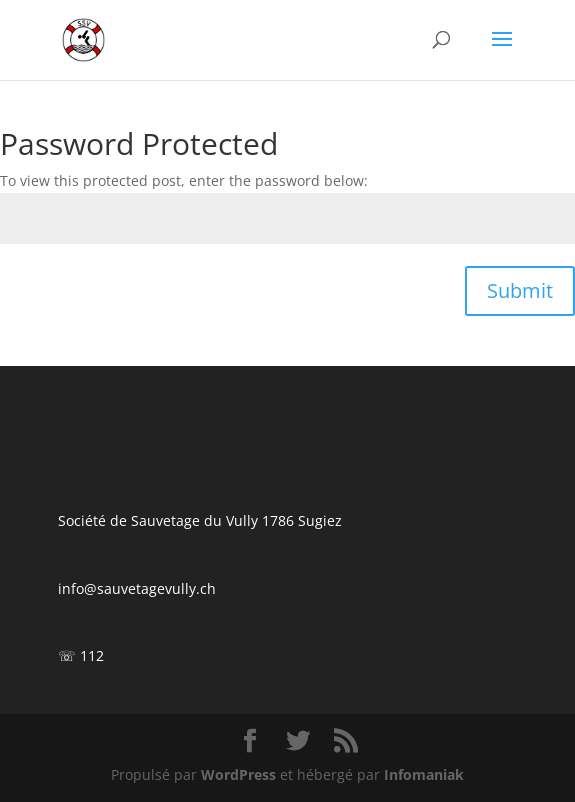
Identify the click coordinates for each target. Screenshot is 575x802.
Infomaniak (424, 774)
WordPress (238, 774)
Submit (520, 290)
